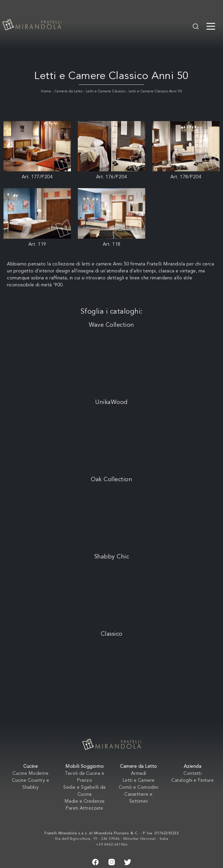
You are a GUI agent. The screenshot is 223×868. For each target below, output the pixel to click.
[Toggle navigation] (211, 26)
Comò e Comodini (139, 788)
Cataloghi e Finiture (193, 781)
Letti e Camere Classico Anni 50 (155, 91)
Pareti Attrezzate (84, 808)
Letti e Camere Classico (106, 91)
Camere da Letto (69, 91)
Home (46, 91)
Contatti (193, 774)
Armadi (139, 774)
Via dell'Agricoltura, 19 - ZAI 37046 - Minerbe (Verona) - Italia (112, 839)
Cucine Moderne (30, 774)
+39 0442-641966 (112, 845)
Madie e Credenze (85, 801)
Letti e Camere (139, 781)
